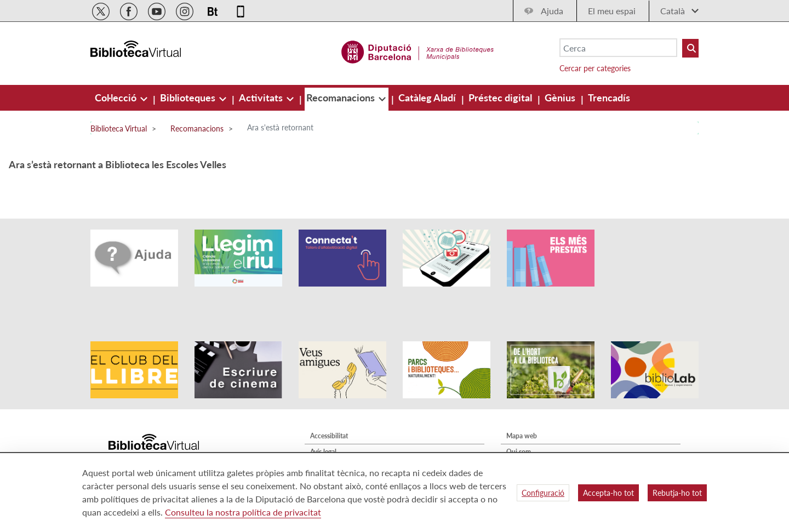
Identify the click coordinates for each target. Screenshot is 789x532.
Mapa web (522, 405)
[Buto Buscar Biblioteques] (690, 48)
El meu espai (612, 11)
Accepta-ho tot (608, 493)
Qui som (519, 421)
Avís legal (323, 421)
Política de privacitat (340, 437)
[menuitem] (117, 98)
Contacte (519, 437)
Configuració (543, 493)
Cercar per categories (595, 68)
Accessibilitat (329, 405)
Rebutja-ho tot (677, 493)
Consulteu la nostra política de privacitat (243, 512)
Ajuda (552, 11)
